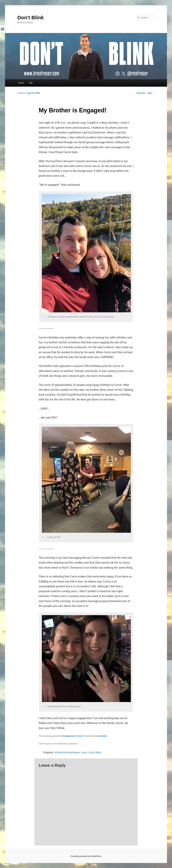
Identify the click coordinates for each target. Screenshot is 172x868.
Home (21, 83)
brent (81, 736)
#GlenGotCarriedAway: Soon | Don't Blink (78, 752)
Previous (140, 93)
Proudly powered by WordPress (86, 856)
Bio (31, 83)
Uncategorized (68, 736)
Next (151, 93)
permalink (102, 736)
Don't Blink (30, 18)
